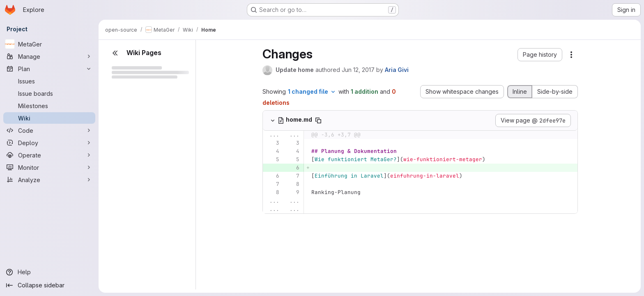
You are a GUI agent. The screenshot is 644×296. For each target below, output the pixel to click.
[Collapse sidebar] (49, 285)
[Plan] (49, 69)
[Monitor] (49, 167)
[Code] (49, 130)
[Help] (49, 272)
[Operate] (49, 155)
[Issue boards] (49, 93)
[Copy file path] (318, 120)
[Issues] (49, 81)
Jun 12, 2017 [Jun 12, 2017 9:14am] (358, 70)
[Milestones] (49, 106)
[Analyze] (49, 180)
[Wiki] (49, 118)
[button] (540, 55)
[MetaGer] (49, 44)
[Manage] (49, 56)
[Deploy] (49, 143)
